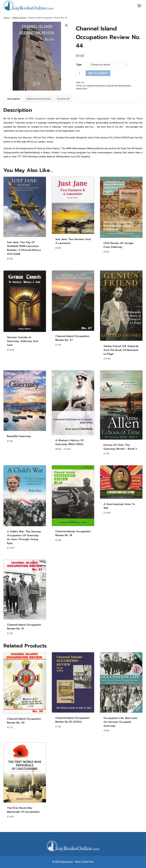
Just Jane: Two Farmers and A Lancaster (73, 241)
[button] (66, 25)
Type (79, 65)
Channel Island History (96, 86)
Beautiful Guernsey (19, 436)
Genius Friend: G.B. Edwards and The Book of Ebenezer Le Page (121, 350)
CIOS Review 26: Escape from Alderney (119, 245)
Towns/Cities (81, 88)
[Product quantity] (80, 73)
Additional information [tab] (39, 99)
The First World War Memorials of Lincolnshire (23, 810)
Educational (112, 86)
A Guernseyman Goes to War (119, 506)
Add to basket (98, 73)
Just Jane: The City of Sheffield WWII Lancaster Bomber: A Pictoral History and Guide (24, 248)
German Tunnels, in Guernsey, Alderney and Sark (23, 341)
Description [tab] (14, 99)
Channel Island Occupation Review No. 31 (24, 627)
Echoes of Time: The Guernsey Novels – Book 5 (120, 447)
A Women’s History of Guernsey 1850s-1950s (69, 442)
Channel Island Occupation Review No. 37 (72, 338)
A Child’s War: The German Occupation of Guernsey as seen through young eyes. (24, 537)
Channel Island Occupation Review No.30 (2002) (72, 720)
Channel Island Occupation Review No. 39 (24, 721)
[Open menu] (139, 6)
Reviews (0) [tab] (63, 99)
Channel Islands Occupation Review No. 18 (73, 533)
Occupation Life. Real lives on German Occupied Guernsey (120, 722)
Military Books (124, 86)
